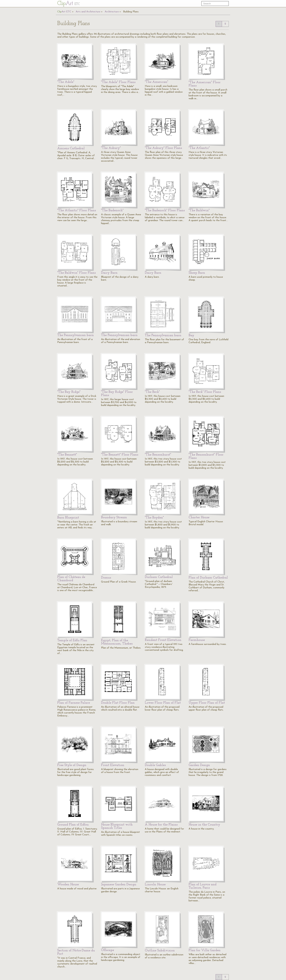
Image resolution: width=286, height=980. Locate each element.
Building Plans (131, 12)
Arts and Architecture (88, 12)
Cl (68, 4)
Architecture (112, 12)
